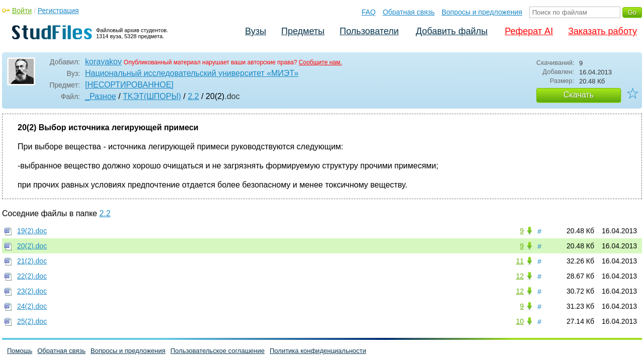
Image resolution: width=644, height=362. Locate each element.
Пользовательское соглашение (218, 351)
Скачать (579, 95)
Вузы (256, 31)
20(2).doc (32, 246)
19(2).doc (32, 231)
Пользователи (369, 31)
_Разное (101, 96)
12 (520, 276)
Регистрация (58, 11)
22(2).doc (32, 276)
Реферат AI (529, 31)
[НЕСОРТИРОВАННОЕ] (129, 85)
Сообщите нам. (320, 62)
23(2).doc (32, 291)
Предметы (303, 31)
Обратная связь (409, 12)
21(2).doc (32, 261)
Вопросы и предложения (482, 12)
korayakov (103, 62)
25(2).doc (32, 321)
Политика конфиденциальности (318, 351)
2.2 (193, 96)
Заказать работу (602, 31)
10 (520, 321)
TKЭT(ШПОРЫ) (152, 96)
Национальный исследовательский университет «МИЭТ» (192, 73)
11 (520, 261)
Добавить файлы (452, 31)
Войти (22, 11)
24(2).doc (32, 306)
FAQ (369, 12)
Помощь (20, 351)
